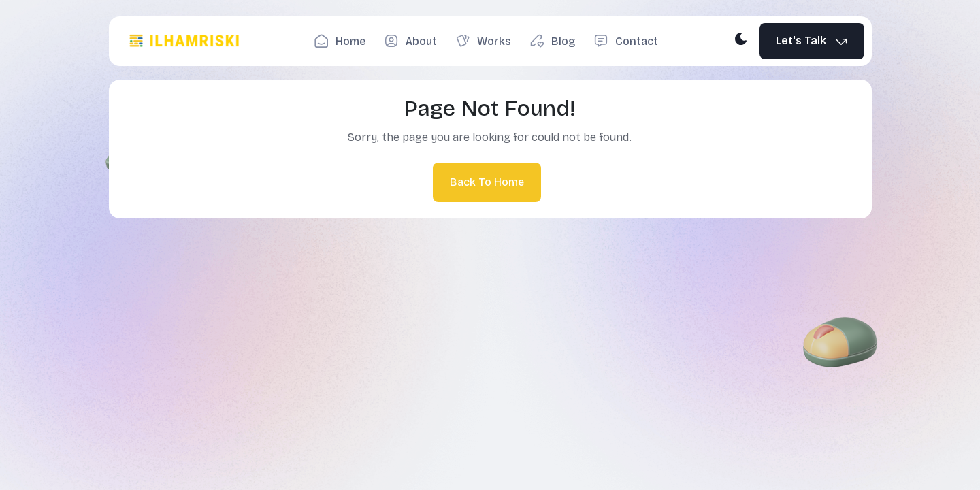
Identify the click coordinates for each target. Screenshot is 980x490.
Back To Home (487, 182)
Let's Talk (813, 41)
